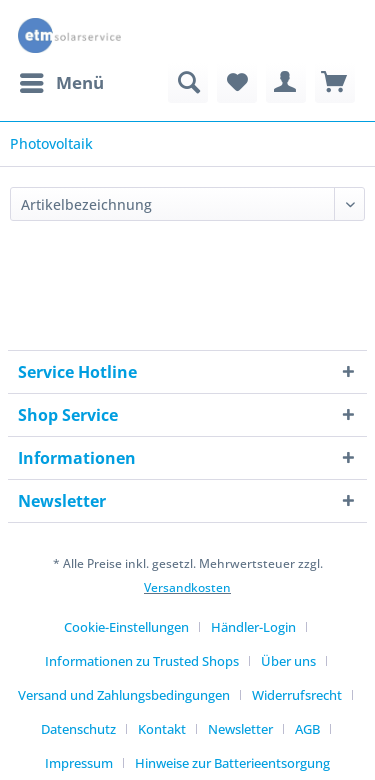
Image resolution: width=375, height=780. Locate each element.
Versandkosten (187, 587)
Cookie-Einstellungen (126, 627)
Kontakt (162, 729)
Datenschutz (78, 729)
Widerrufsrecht (297, 695)
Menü (62, 80)
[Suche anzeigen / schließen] (188, 83)
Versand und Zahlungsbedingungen (124, 695)
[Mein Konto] (286, 83)
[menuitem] (61, 83)
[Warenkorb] (335, 83)
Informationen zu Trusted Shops (142, 661)
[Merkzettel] (237, 83)
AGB (307, 729)
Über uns (288, 661)
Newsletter (240, 729)
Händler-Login (253, 627)
